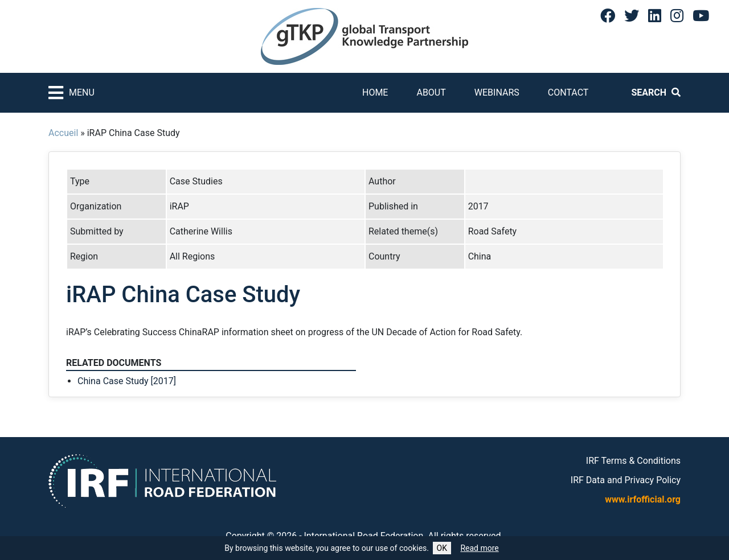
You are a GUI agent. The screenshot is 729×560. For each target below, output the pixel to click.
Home (375, 92)
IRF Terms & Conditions (633, 461)
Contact (568, 92)
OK (442, 548)
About (431, 92)
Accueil (63, 133)
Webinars (497, 92)
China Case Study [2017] (127, 381)
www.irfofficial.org (643, 499)
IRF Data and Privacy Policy (626, 480)
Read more (479, 548)
